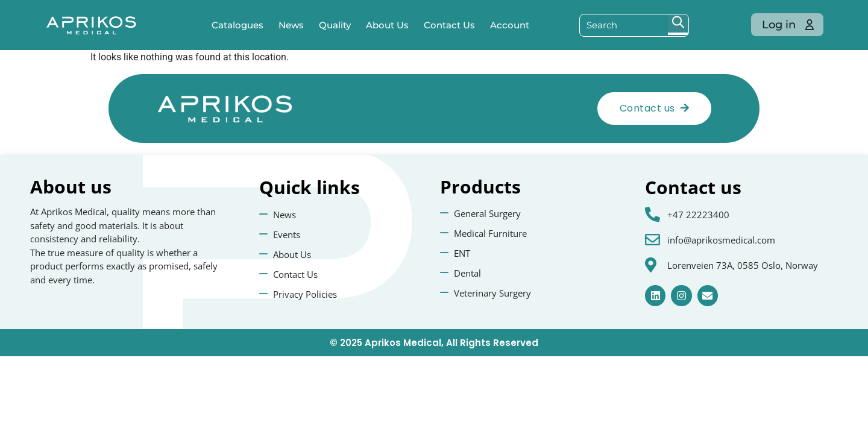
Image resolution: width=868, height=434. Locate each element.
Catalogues (237, 25)
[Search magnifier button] (678, 25)
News (291, 25)
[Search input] (624, 25)
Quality (335, 25)
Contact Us (449, 25)
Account (510, 25)
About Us (387, 25)
